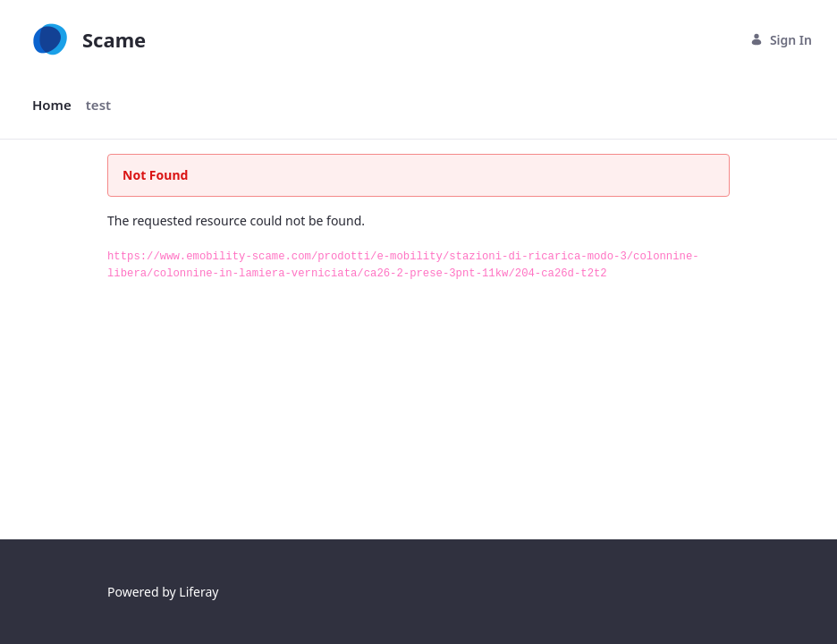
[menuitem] (52, 105)
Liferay (199, 592)
